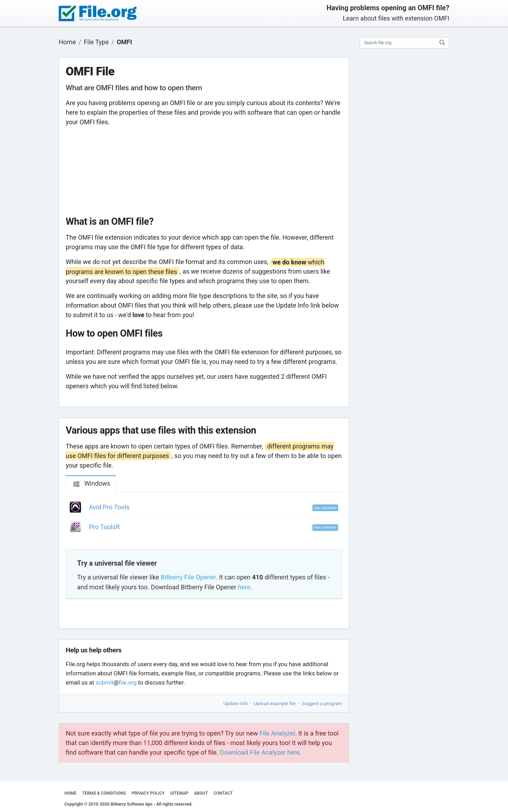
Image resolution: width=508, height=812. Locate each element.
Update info (236, 703)
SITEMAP (179, 793)
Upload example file (275, 703)
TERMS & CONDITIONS (104, 793)
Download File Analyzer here (260, 752)
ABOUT (201, 793)
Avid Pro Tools (109, 507)
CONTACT (223, 793)
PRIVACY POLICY (148, 793)
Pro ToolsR (105, 527)
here (244, 587)
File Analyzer (277, 733)
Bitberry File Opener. (189, 577)
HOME (70, 793)
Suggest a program (322, 703)
